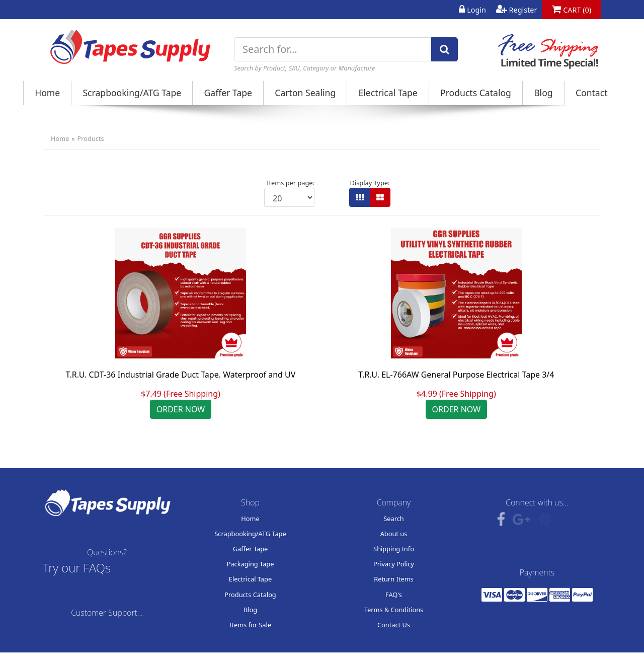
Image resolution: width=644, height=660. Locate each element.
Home (47, 93)
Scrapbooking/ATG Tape (132, 93)
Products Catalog (476, 93)
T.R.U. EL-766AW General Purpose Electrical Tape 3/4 (456, 375)
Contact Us (394, 625)
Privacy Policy (394, 564)
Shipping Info (394, 549)
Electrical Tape (388, 93)
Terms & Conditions (394, 610)
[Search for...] (333, 49)
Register (517, 10)
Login (472, 10)
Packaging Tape (251, 564)
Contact (592, 93)
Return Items (394, 579)
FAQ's (394, 595)
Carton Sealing (305, 93)
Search (394, 519)
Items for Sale (250, 625)
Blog (543, 93)
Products (91, 138)
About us (394, 534)
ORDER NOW (181, 409)
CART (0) (572, 10)
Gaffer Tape (228, 93)
